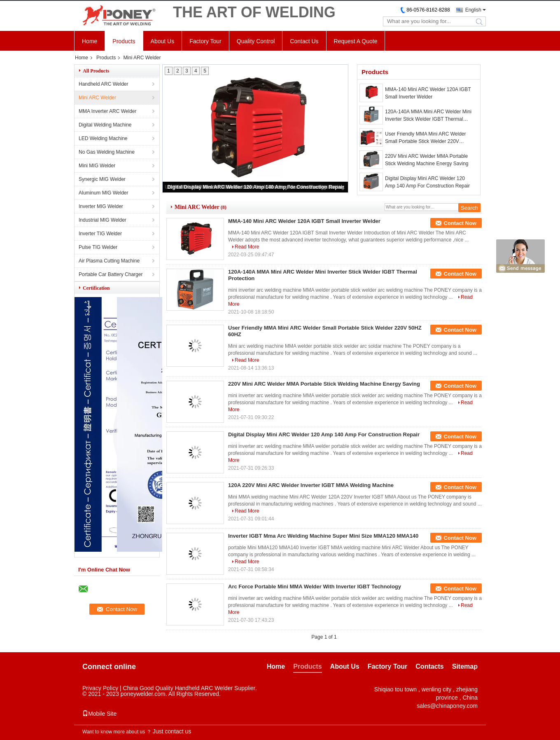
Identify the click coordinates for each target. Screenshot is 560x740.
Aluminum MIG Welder (103, 193)
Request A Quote (356, 41)
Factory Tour (205, 41)
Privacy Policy (100, 688)
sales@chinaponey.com (447, 706)
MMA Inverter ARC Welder (107, 111)
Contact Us (304, 41)
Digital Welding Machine (105, 125)
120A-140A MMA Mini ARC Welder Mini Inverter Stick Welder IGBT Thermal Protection (428, 116)
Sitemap (465, 666)
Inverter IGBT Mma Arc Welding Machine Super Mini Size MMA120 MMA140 (323, 536)
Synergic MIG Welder (102, 179)
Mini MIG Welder (97, 166)
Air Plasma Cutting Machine (109, 261)
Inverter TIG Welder (100, 234)
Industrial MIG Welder (103, 220)
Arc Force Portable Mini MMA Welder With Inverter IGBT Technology (315, 587)
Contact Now (460, 223)
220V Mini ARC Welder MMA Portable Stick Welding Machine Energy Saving (427, 160)
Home (90, 41)
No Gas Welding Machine (107, 152)
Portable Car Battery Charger (111, 274)
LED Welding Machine (103, 138)
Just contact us (172, 731)
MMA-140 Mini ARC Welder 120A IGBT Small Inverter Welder (428, 93)
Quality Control (256, 41)
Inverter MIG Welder (101, 206)
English (473, 10)
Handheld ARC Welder (104, 84)
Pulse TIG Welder (98, 247)
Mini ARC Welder (97, 98)
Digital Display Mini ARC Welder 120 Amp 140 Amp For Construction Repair (255, 187)
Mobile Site (99, 714)
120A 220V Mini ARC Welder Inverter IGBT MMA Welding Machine (311, 485)
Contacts (429, 666)
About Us (163, 41)
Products (124, 41)
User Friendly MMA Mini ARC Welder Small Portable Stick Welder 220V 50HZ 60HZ (426, 138)
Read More (247, 247)
